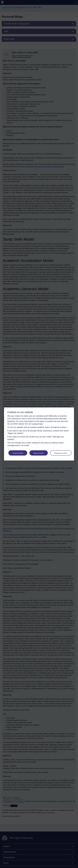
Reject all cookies (39, 453)
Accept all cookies (18, 453)
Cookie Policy (37, 424)
